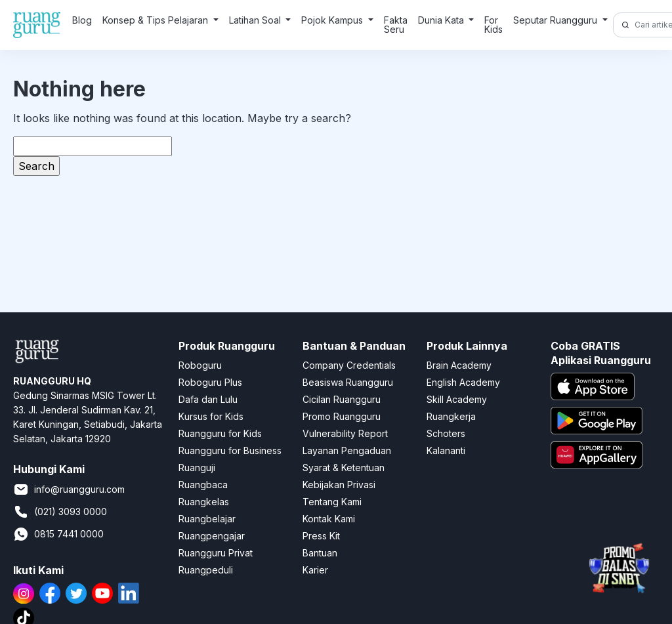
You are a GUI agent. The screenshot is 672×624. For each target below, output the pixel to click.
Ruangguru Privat (216, 553)
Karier (315, 570)
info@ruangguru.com (69, 489)
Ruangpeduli (206, 570)
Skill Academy (457, 399)
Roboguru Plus (210, 382)
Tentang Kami (332, 502)
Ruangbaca (203, 485)
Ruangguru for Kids (220, 433)
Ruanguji (197, 468)
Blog (82, 20)
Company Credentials (349, 365)
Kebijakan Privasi (339, 485)
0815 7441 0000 (58, 534)
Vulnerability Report (345, 433)
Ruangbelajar (207, 519)
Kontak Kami (329, 519)
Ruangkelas (204, 502)
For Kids (493, 25)
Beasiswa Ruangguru (348, 382)
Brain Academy (459, 365)
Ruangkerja (451, 416)
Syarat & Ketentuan (344, 468)
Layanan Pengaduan (347, 450)
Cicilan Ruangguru (342, 399)
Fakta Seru (396, 25)
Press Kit (321, 536)
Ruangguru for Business (230, 450)
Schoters (446, 433)
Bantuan (320, 553)
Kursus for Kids (211, 416)
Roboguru (200, 365)
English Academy (463, 382)
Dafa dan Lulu (208, 399)
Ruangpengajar (212, 536)
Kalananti (446, 450)
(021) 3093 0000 (60, 512)
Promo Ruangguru (342, 416)
